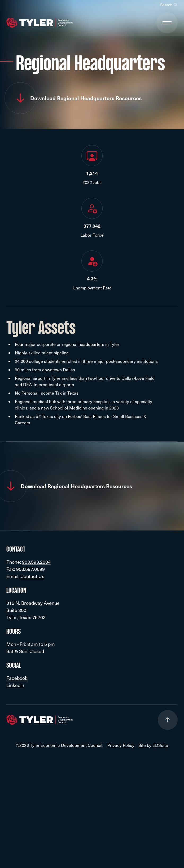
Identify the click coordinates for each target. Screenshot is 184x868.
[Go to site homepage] (40, 23)
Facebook (17, 678)
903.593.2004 (36, 562)
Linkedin (15, 685)
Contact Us (32, 576)
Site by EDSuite (153, 745)
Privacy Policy (121, 745)
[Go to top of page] (168, 720)
